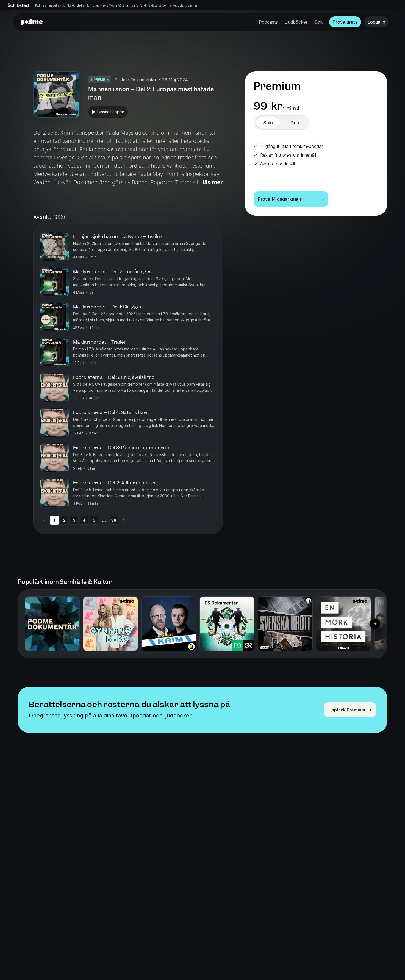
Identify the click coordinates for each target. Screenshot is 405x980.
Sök (318, 22)
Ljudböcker (296, 22)
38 (114, 520)
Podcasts (268, 22)
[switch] (268, 123)
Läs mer (193, 5)
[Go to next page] (124, 520)
